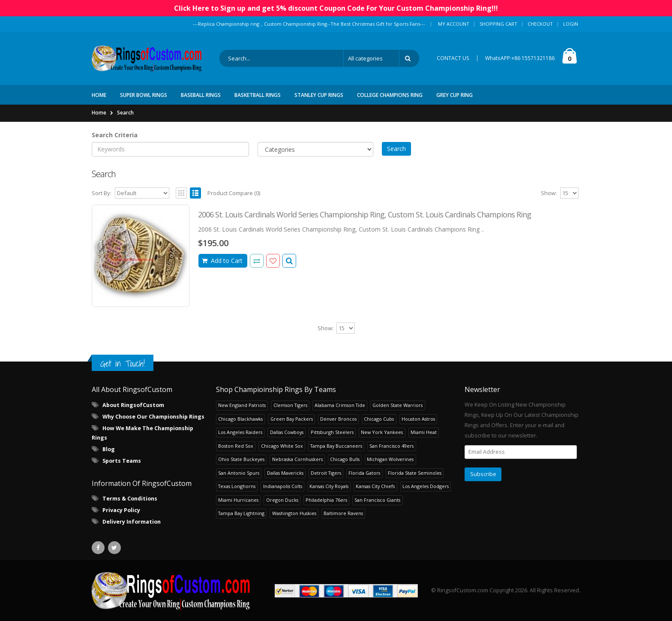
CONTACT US (453, 58)
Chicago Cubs (379, 419)
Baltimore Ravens (343, 513)
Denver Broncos (338, 419)
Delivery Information (132, 522)
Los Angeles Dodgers (426, 486)
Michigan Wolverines (390, 459)
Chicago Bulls (345, 459)
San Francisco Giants (377, 500)
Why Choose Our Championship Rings (153, 417)
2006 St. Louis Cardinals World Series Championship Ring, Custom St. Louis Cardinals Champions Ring (364, 214)
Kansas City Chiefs (375, 486)
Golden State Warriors (397, 405)
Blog (109, 449)
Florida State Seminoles (415, 473)
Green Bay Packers (292, 419)
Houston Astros (418, 419)
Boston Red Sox (236, 446)
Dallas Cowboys (287, 432)
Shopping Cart (498, 24)
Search (125, 113)
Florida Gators (364, 473)
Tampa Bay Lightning (241, 513)
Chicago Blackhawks (240, 419)
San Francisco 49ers (391, 446)
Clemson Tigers (290, 405)
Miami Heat (424, 432)
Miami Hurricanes (238, 500)
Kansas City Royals (329, 486)
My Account (454, 24)
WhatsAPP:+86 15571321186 (520, 58)
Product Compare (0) (234, 193)
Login (571, 24)
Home (99, 113)
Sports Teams (122, 461)
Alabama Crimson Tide (340, 405)
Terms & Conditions (130, 499)
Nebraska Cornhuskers (297, 459)
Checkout (540, 24)
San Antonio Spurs (239, 473)
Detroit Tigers (326, 473)
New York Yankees (382, 432)
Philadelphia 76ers (326, 500)
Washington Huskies (294, 513)
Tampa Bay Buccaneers (336, 446)
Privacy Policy (121, 510)
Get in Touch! (123, 363)
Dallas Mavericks (285, 473)
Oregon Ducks (282, 500)
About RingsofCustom (133, 405)
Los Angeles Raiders (240, 432)
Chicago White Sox (282, 446)
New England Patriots (242, 405)
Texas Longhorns (237, 486)
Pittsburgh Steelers (332, 432)
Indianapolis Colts (283, 486)
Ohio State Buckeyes (241, 459)
